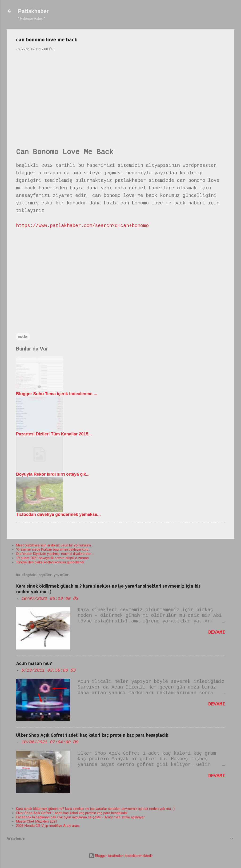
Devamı (217, 632)
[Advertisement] (120, 92)
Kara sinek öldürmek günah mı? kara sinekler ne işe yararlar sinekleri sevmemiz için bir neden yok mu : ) (95, 809)
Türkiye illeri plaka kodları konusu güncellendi (50, 562)
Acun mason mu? (34, 663)
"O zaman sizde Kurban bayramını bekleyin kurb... (53, 549)
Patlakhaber (33, 11)
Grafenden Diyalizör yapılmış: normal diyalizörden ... (55, 554)
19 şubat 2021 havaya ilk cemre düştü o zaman (52, 558)
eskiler (23, 337)
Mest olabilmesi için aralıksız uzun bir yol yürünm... (54, 545)
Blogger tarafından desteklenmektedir (121, 856)
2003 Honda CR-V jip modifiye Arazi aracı (48, 826)
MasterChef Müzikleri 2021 (37, 821)
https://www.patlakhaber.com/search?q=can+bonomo (82, 226)
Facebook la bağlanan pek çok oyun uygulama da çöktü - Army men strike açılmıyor (80, 817)
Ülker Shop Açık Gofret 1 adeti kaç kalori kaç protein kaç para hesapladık (92, 735)
